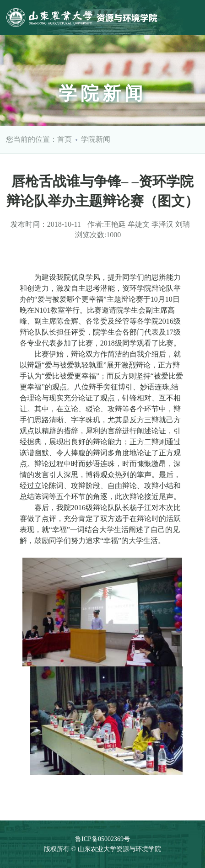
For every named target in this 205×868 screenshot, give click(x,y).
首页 (65, 139)
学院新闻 (96, 139)
